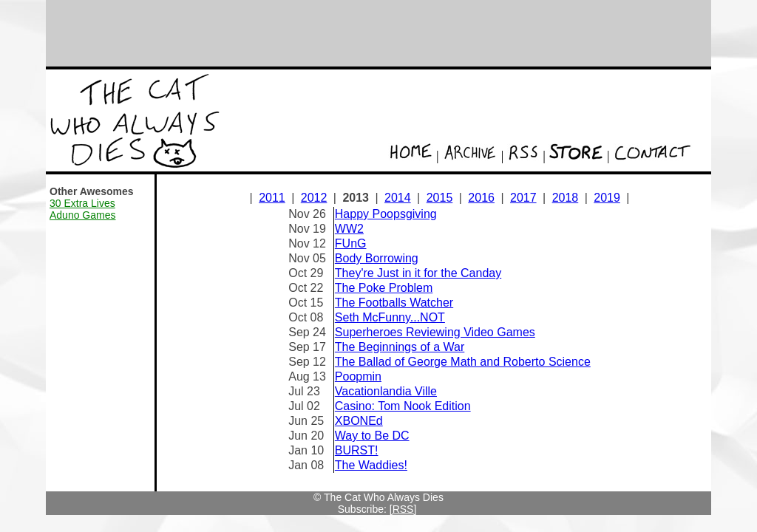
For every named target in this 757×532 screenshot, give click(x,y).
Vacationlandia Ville (386, 391)
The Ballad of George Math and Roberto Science (463, 362)
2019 (607, 198)
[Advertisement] (378, 33)
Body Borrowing (377, 258)
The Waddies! (371, 465)
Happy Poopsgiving (386, 214)
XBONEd (359, 421)
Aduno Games (83, 215)
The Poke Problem (384, 288)
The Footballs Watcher (394, 303)
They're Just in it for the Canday (418, 273)
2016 (481, 198)
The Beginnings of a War (400, 347)
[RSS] (403, 509)
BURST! (357, 450)
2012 (314, 198)
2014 (398, 198)
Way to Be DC (372, 436)
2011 (272, 198)
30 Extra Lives (82, 203)
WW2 (349, 229)
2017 (523, 198)
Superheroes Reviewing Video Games (435, 332)
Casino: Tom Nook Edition (403, 406)
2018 (566, 198)
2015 (440, 198)
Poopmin (358, 376)
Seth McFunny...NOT (390, 317)
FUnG (351, 243)
